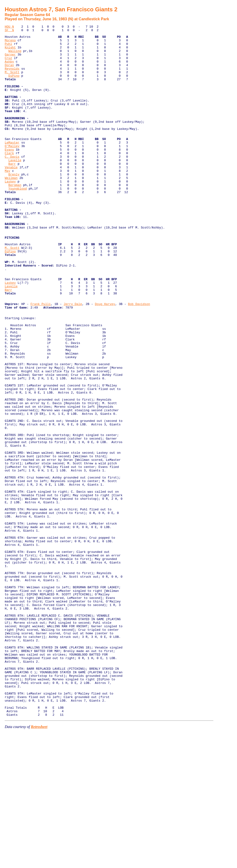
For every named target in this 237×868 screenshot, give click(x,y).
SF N (9, 31)
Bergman (15, 216)
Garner (10, 60)
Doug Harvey (105, 357)
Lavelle (15, 186)
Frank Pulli (41, 357)
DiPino (14, 85)
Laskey (10, 212)
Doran (9, 73)
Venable (11, 195)
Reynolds (12, 77)
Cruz (8, 64)
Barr (12, 191)
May (7, 199)
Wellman (11, 207)
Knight (10, 51)
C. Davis (12, 182)
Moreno (10, 43)
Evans (9, 174)
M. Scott (12, 81)
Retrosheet (39, 862)
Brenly (14, 203)
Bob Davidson (139, 357)
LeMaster (12, 165)
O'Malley (12, 169)
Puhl (8, 47)
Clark (9, 178)
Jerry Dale (73, 357)
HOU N (9, 27)
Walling (15, 56)
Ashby (9, 68)
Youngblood (18, 220)
